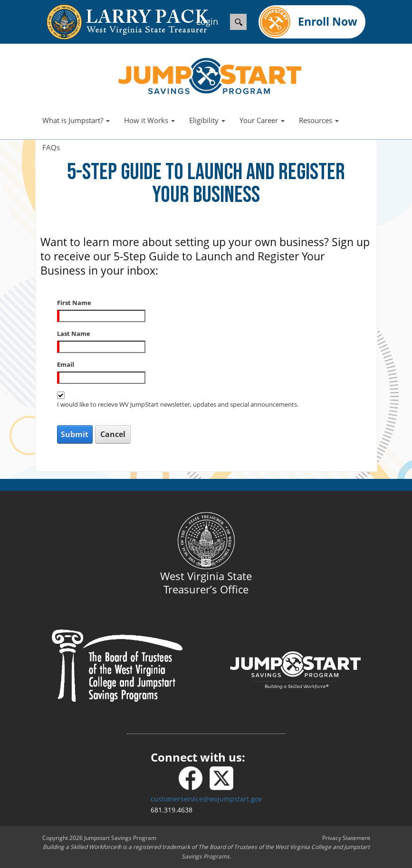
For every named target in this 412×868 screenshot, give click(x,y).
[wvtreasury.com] (118, 22)
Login (207, 21)
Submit (75, 434)
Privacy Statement (346, 838)
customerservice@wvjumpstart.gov (206, 799)
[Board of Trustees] (117, 665)
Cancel (113, 434)
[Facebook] (194, 778)
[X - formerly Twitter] (221, 778)
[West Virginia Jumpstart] (210, 75)
